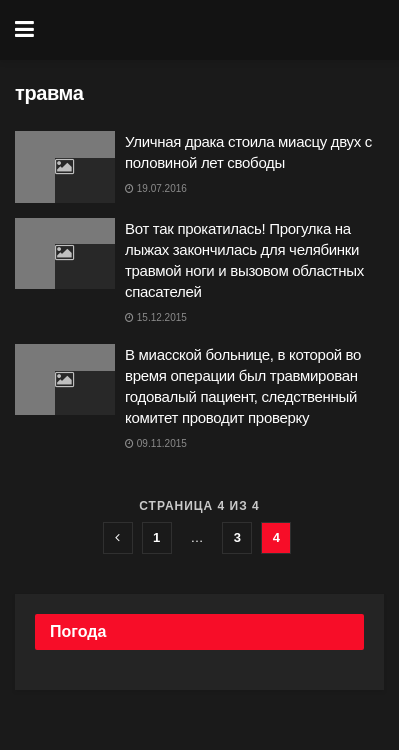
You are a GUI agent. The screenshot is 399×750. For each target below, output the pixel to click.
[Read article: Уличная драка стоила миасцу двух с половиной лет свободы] (65, 167)
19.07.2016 (156, 188)
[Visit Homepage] (213, 30)
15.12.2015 (156, 317)
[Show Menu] (24, 30)
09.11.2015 (156, 443)
